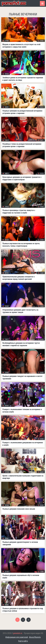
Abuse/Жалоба (35, 637)
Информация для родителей (17, 637)
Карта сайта (23, 641)
